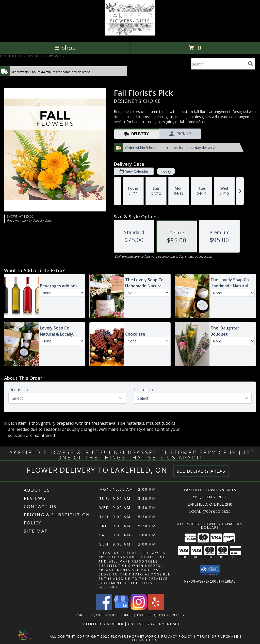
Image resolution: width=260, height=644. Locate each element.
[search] (251, 64)
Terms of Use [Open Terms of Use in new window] (146, 640)
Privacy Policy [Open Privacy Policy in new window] (177, 636)
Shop (65, 48)
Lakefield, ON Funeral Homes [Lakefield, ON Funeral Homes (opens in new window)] (104, 615)
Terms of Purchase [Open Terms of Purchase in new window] (218, 636)
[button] (210, 570)
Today (166, 171)
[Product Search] (219, 64)
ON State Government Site (154, 624)
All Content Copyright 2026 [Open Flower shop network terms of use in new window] (80, 636)
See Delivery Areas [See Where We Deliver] (201, 471)
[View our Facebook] (104, 609)
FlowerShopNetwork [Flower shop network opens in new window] (134, 636)
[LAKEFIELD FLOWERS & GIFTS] (130, 34)
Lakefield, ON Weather (101, 624)
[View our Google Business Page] (121, 609)
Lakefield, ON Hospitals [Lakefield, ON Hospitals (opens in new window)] (161, 615)
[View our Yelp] (156, 609)
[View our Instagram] (139, 609)
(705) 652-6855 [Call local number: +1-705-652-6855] (217, 511)
